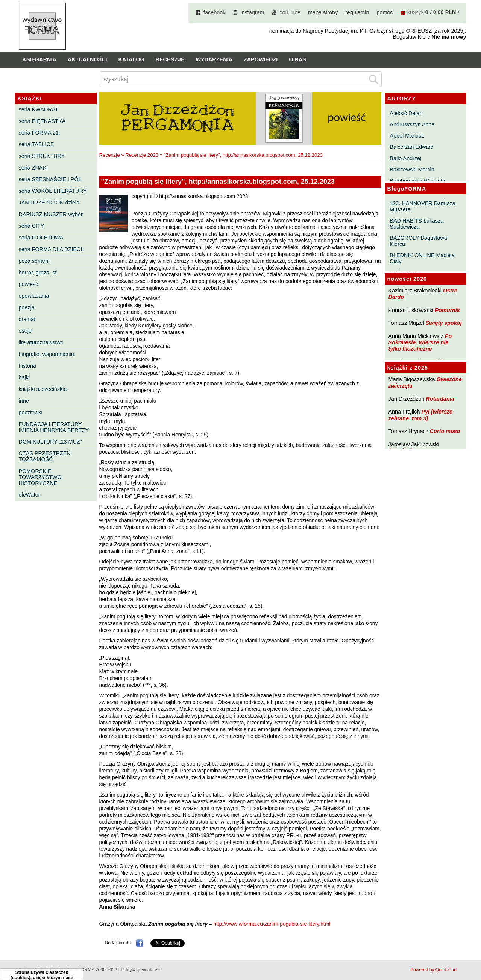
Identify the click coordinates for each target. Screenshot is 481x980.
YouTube (290, 12)
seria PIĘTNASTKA (42, 121)
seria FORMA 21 (39, 133)
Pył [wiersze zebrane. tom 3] (420, 415)
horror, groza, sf (38, 273)
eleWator (30, 495)
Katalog (131, 59)
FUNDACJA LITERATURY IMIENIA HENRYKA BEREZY (54, 427)
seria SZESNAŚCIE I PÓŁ (50, 179)
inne (24, 401)
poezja (27, 307)
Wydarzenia (214, 59)
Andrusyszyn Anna (412, 124)
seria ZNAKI (33, 168)
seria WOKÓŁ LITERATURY (53, 191)
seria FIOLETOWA (41, 238)
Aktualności (87, 59)
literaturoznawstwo (41, 342)
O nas (297, 59)
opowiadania (34, 296)
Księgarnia (39, 59)
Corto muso (445, 431)
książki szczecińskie (43, 389)
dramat (27, 319)
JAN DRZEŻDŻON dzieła (49, 203)
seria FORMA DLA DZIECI (51, 249)
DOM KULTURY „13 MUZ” (50, 442)
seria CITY (32, 226)
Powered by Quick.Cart (433, 970)
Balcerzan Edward (412, 147)
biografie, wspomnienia (46, 354)
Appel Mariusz (407, 136)
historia (27, 366)
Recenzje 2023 (142, 155)
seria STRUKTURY (42, 156)
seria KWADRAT (39, 109)
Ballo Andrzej (405, 158)
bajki (24, 377)
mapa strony (323, 12)
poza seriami (34, 261)
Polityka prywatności (141, 970)
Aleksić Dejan (406, 113)
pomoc (385, 12)
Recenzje (170, 59)
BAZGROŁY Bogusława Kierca (418, 241)
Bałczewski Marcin (412, 170)
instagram (252, 12)
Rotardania (440, 399)
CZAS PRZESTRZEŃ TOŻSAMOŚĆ (45, 456)
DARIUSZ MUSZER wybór (51, 214)
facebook (214, 12)
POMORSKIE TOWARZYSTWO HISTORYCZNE (40, 477)
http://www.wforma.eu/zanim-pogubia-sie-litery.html (272, 924)
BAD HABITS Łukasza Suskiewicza (417, 224)
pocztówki (31, 412)
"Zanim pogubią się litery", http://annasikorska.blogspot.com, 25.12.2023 (243, 155)
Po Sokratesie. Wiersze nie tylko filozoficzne (420, 343)
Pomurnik (447, 310)
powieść (29, 284)
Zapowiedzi (261, 59)
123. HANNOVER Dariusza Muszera (422, 206)
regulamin (357, 12)
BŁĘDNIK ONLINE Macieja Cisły (422, 258)
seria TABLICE (36, 144)
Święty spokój (444, 323)
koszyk (416, 12)
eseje (25, 331)
